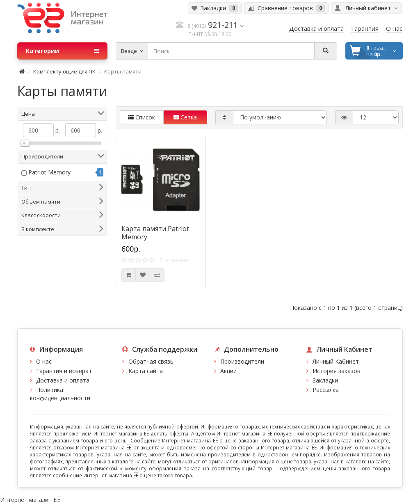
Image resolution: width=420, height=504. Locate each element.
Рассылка (326, 390)
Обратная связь (151, 361)
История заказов (337, 371)
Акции (228, 371)
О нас (44, 361)
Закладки (325, 380)
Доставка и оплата (63, 380)
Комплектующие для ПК (64, 71)
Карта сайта (146, 371)
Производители (242, 361)
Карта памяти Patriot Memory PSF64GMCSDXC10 (155, 237)
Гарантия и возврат (64, 371)
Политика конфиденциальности (60, 394)
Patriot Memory (49, 172)
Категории (62, 51)
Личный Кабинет (336, 361)
